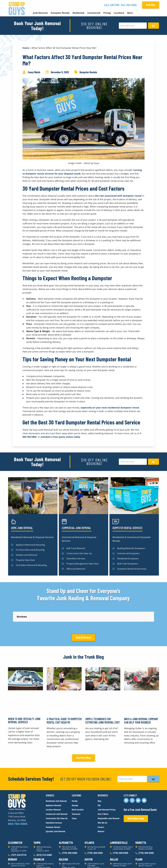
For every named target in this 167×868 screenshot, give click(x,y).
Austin (88, 837)
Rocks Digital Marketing (148, 862)
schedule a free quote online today (60, 437)
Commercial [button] (94, 13)
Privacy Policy (14, 862)
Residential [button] (78, 13)
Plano (139, 837)
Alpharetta (66, 820)
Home (26, 48)
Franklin (39, 837)
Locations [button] (119, 13)
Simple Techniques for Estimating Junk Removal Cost (103, 698)
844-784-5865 (129, 5)
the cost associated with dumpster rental (118, 196)
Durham (12, 837)
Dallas (114, 837)
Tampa (37, 820)
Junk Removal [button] (40, 13)
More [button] (130, 13)
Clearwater (15, 820)
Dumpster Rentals (88, 72)
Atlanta (89, 820)
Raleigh (63, 837)
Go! (154, 26)
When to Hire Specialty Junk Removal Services (24, 698)
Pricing (107, 13)
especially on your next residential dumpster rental (110, 408)
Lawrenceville (119, 820)
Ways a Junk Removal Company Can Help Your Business (141, 698)
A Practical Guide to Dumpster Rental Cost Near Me (64, 698)
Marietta (141, 820)
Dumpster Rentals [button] (60, 13)
